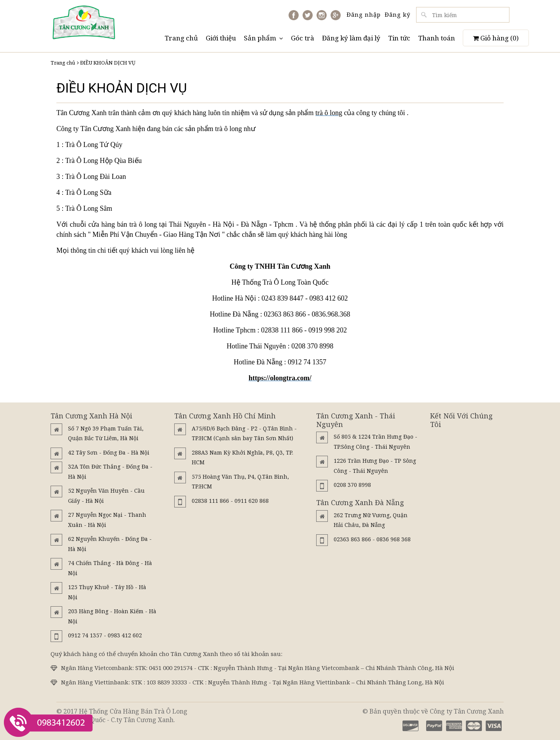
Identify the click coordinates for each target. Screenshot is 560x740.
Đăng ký (397, 14)
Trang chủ (181, 38)
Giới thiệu (221, 38)
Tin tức (399, 38)
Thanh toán (437, 38)
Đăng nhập (364, 14)
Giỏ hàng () (496, 38)
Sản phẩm (263, 38)
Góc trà (303, 38)
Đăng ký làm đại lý (351, 38)
